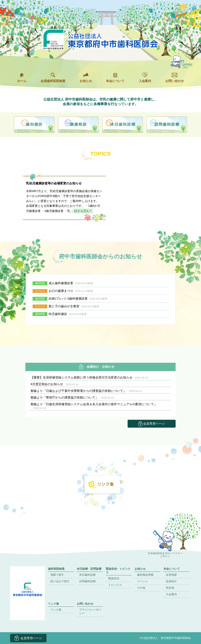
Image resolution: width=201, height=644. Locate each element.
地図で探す (57, 575)
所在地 (170, 588)
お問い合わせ (175, 78)
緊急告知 (114, 578)
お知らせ (86, 78)
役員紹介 (171, 581)
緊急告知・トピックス (118, 571)
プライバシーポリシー (90, 611)
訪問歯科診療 (87, 581)
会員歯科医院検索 (53, 78)
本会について (115, 78)
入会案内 (145, 78)
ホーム (22, 78)
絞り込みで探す (60, 581)
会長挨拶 (171, 575)
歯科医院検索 (56, 569)
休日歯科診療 (87, 575)
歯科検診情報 (145, 575)
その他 (141, 588)
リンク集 (56, 610)
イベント (143, 581)
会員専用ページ (152, 424)
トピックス (115, 585)
